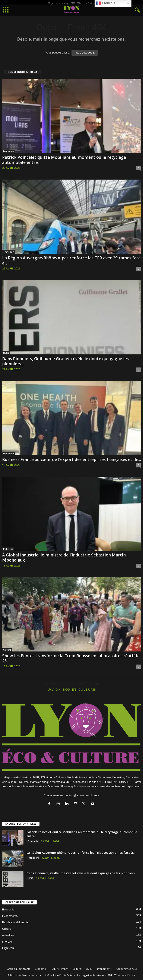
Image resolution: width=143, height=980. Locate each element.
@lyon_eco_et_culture (71, 689)
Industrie (8, 549)
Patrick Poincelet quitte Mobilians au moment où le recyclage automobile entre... (64, 160)
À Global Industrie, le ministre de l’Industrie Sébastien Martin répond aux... (64, 558)
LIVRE (6, 353)
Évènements (10, 916)
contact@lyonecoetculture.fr (82, 795)
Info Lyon (8, 942)
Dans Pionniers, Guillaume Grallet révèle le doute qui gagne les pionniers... (65, 361)
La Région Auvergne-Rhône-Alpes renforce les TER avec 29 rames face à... (71, 260)
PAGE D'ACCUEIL (85, 53)
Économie (8, 151)
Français (105, 3)
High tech (8, 948)
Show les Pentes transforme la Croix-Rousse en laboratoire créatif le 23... (71, 658)
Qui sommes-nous (127, 969)
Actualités (8, 935)
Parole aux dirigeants (15, 922)
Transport (9, 252)
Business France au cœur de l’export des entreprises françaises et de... (71, 460)
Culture (7, 650)
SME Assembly (60, 969)
